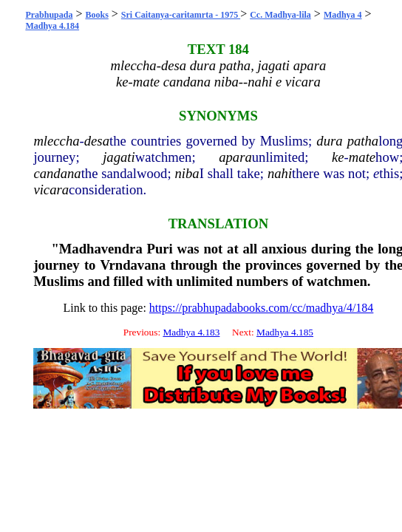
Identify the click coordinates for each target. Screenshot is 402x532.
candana (57, 173)
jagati (119, 157)
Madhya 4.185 (285, 332)
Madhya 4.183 (191, 332)
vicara (51, 190)
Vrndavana (133, 265)
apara (235, 157)
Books (96, 15)
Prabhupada (49, 15)
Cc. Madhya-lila (280, 15)
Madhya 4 (343, 15)
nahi (280, 173)
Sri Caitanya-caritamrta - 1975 (181, 15)
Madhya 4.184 (52, 26)
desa (97, 141)
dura (329, 141)
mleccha (56, 141)
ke (338, 157)
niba (187, 173)
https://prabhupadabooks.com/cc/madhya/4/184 (262, 308)
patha (363, 141)
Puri (160, 249)
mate (362, 157)
